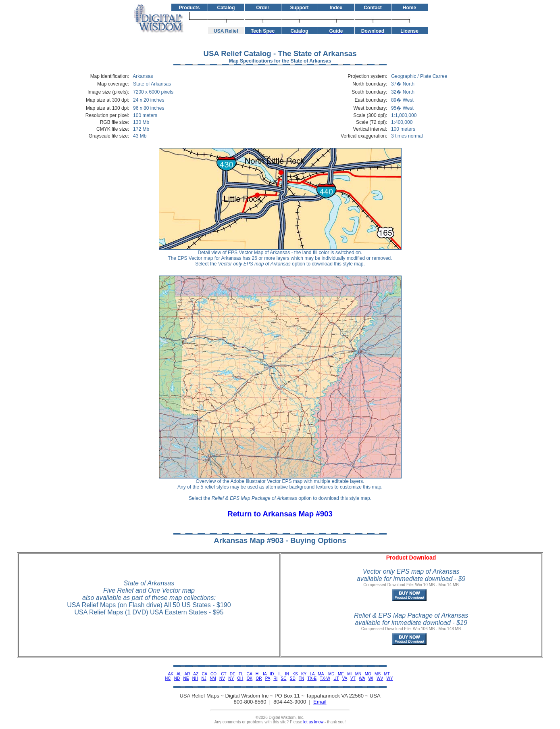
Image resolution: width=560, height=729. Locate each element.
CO (213, 674)
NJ (204, 678)
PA (268, 678)
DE (233, 674)
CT (224, 674)
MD (331, 674)
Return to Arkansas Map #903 (280, 514)
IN (287, 674)
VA (345, 678)
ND (177, 678)
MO (368, 674)
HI (258, 674)
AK (171, 674)
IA (265, 674)
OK (250, 678)
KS (295, 674)
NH (195, 678)
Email (320, 702)
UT (336, 678)
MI (349, 674)
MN (358, 674)
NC (168, 678)
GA (250, 674)
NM (213, 678)
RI (275, 678)
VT (353, 678)
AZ (196, 674)
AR (187, 674)
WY (390, 678)
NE (186, 678)
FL (241, 674)
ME (341, 674)
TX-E (312, 678)
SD (293, 678)
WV (380, 678)
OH (240, 678)
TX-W (325, 678)
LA (312, 674)
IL (280, 674)
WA (362, 678)
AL (179, 674)
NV (222, 678)
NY (231, 678)
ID (272, 674)
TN (301, 678)
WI (371, 678)
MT (387, 674)
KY (304, 674)
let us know (313, 722)
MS (378, 674)
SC (284, 678)
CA (204, 674)
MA (321, 674)
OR (259, 678)
